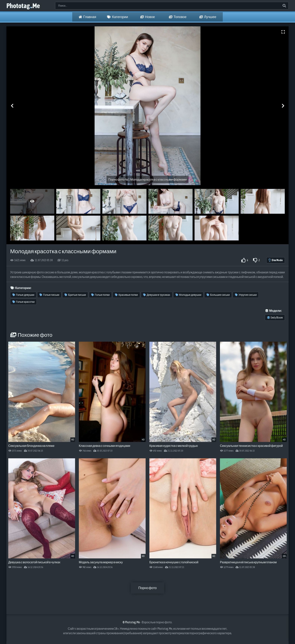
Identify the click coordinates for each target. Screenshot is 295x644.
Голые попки (100, 295)
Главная (87, 17)
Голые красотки (24, 302)
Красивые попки (126, 295)
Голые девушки (23, 295)
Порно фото (147, 588)
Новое (148, 17)
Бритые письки (75, 295)
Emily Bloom (275, 318)
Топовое (178, 17)
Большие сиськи (218, 295)
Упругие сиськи (246, 295)
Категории (117, 17)
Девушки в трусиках (157, 295)
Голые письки (49, 295)
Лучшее (208, 17)
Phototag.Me (23, 6)
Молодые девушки (188, 295)
